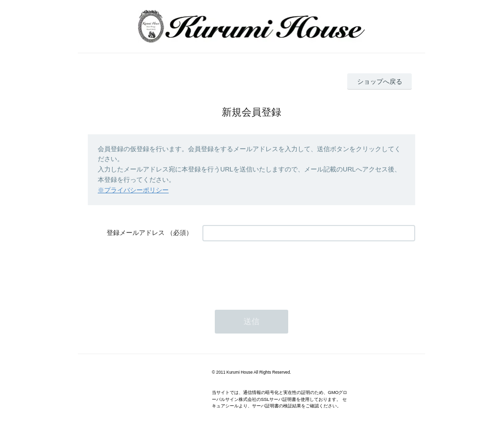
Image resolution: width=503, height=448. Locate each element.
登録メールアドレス (136, 233)
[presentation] (278, 271)
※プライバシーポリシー (133, 190)
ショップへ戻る (380, 82)
